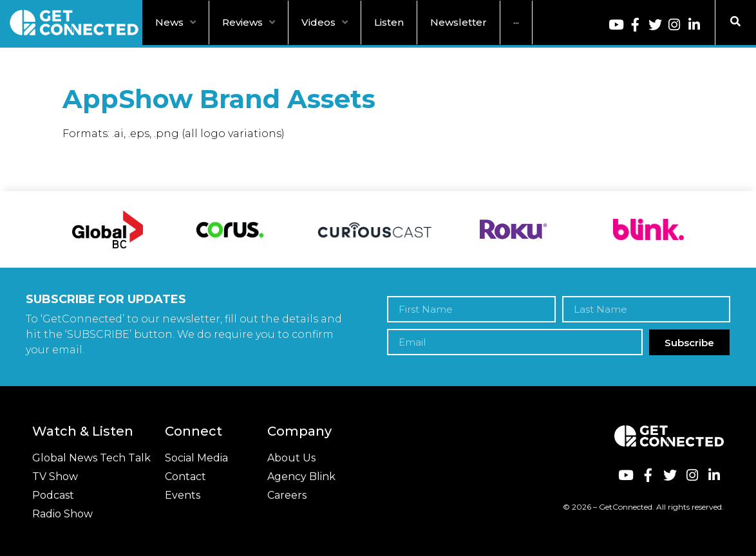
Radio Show (62, 514)
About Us (291, 458)
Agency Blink (301, 477)
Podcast (53, 495)
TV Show (55, 477)
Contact (185, 477)
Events (183, 495)
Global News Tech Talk (91, 458)
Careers (287, 495)
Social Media (196, 458)
